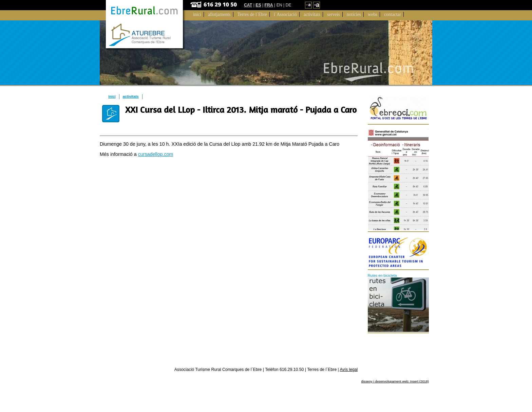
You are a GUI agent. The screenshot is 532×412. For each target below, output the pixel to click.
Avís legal (349, 370)
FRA (269, 5)
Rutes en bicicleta (382, 275)
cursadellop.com (156, 154)
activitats (131, 96)
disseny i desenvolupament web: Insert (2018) (395, 381)
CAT (248, 5)
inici (112, 96)
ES (258, 5)
